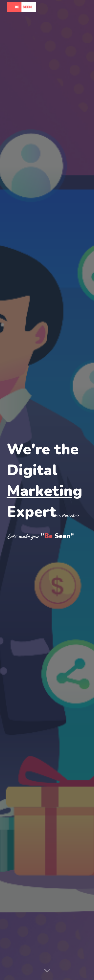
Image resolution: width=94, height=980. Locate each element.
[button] (47, 971)
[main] (47, 490)
